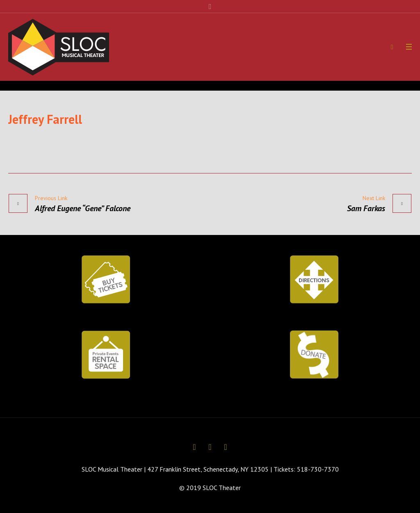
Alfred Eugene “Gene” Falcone (83, 208)
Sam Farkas (366, 208)
